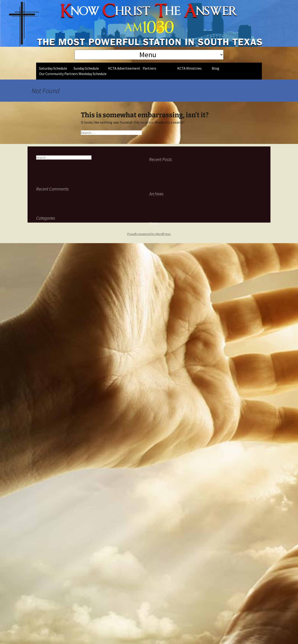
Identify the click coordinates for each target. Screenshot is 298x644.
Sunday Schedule (86, 68)
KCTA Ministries (189, 68)
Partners (149, 68)
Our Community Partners (58, 74)
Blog (215, 68)
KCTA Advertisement (124, 68)
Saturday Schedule (53, 68)
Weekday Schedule (93, 74)
